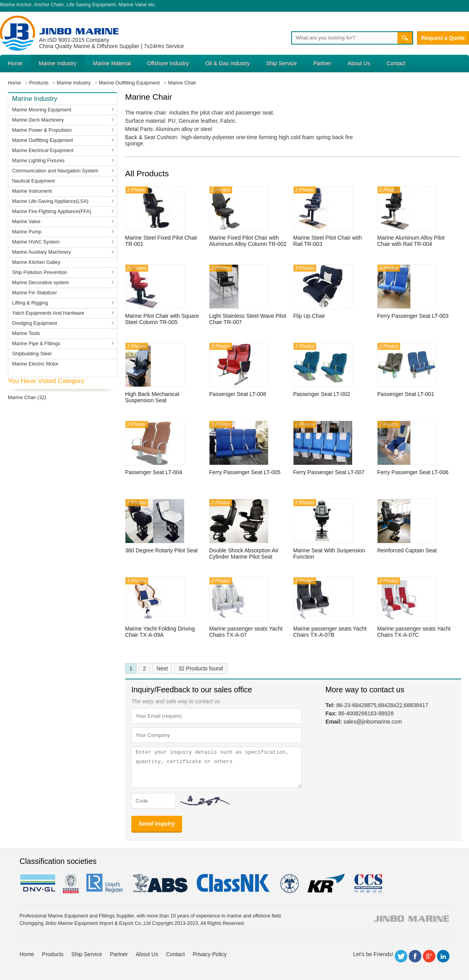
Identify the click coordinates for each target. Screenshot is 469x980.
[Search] (344, 38)
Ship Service (282, 63)
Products (53, 954)
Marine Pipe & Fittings (36, 344)
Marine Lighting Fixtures (38, 161)
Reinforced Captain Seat (407, 550)
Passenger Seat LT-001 (406, 394)
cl (234, 883)
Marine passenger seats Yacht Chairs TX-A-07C (414, 632)
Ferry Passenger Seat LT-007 (329, 472)
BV (71, 883)
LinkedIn (443, 956)
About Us (359, 63)
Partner (322, 63)
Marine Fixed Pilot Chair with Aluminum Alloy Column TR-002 (248, 241)
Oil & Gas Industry (227, 63)
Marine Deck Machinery (38, 120)
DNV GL (37, 883)
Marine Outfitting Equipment (43, 140)
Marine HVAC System (36, 242)
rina (289, 883)
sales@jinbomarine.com (373, 722)
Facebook (415, 956)
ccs (368, 883)
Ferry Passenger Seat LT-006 (413, 472)
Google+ (429, 956)
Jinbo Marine (79, 31)
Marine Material (112, 63)
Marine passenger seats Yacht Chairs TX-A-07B (330, 632)
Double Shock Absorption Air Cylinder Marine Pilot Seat (244, 554)
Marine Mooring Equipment (42, 110)
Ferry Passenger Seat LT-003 (413, 316)
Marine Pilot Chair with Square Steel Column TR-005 (162, 319)
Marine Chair (22, 398)
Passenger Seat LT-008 (238, 394)
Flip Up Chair (309, 316)
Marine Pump (27, 232)
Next (162, 668)
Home (15, 63)
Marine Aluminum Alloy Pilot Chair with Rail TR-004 (411, 241)
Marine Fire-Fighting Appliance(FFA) (52, 211)
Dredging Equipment (35, 323)
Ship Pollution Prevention (40, 272)
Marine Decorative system (41, 283)
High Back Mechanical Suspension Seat (152, 397)
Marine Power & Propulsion (42, 130)
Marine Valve (133, 5)
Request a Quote (443, 38)
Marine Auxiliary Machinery (41, 252)
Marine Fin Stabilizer (35, 293)
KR (326, 883)
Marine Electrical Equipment (43, 150)
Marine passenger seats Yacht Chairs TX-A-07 (246, 632)
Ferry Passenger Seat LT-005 (245, 472)
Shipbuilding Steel (32, 354)
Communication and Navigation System (55, 171)
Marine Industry (57, 63)
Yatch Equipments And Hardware (48, 313)
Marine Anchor (16, 5)
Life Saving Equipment (91, 5)
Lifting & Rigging (30, 303)
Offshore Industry (168, 63)
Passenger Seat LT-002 (322, 394)
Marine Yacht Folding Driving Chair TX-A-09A (160, 632)
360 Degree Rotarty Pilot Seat (161, 550)
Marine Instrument (32, 191)
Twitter (401, 956)
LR (105, 883)
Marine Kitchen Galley (36, 262)
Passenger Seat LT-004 (154, 472)
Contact (396, 63)
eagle (160, 883)
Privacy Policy (210, 954)
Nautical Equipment (33, 181)
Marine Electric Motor (35, 364)
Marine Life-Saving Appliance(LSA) (50, 201)
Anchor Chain (49, 5)
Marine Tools (26, 333)
